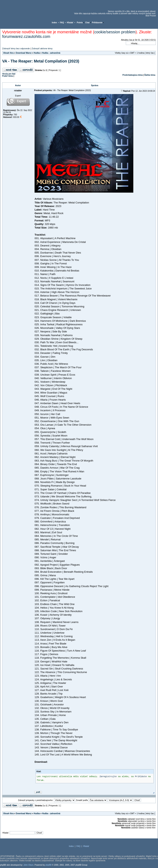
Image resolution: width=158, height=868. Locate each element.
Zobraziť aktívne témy (42, 48)
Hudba (37, 53)
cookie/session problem (115, 32)
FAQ (62, 23)
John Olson (29, 865)
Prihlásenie (97, 23)
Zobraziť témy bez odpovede (16, 48)
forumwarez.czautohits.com (26, 36)
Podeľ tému (8, 76)
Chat (87, 23)
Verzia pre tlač (9, 74)
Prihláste (141, 777)
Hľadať (70, 23)
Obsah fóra (8, 53)
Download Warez (24, 53)
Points (80, 23)
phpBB (48, 865)
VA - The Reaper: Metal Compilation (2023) (41, 61)
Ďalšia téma (150, 75)
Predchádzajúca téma (133, 75)
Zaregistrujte (108, 777)
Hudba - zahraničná (51, 53)
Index (54, 23)
